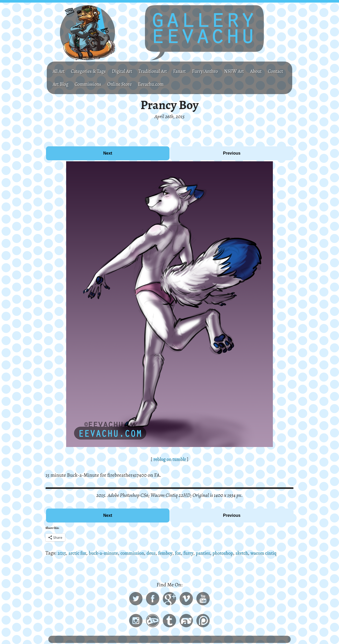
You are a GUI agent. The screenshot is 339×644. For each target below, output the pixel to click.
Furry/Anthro (216, 71)
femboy (173, 553)
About (270, 71)
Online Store (147, 84)
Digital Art (127, 71)
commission (138, 553)
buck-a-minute (107, 553)
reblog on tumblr (169, 459)
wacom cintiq (278, 553)
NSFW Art (247, 71)
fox (186, 553)
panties (213, 553)
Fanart (188, 71)
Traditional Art (160, 71)
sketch (255, 553)
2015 (62, 553)
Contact (61, 84)
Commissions (113, 84)
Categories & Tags (91, 71)
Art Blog (84, 84)
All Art (59, 71)
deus (158, 553)
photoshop (234, 553)
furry (198, 553)
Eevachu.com (181, 84)
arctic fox (79, 553)
